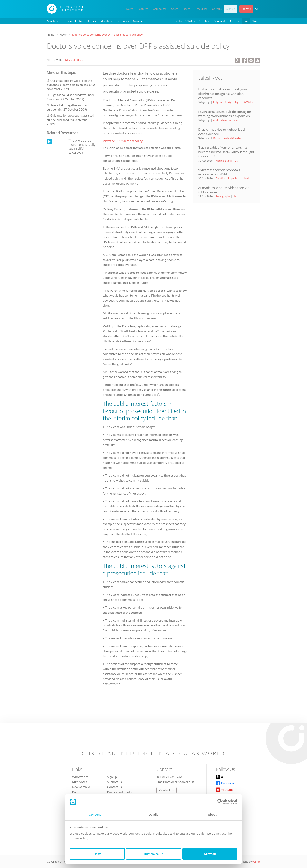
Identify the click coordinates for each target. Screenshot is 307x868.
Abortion (52, 21)
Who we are (80, 777)
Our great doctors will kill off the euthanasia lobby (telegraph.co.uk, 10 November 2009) (71, 85)
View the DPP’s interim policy (123, 141)
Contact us (114, 787)
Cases (175, 9)
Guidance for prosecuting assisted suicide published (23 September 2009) (70, 120)
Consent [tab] (95, 814)
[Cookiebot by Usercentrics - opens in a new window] (220, 802)
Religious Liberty (222, 102)
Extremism (122, 21)
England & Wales (185, 21)
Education (106, 21)
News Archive (81, 787)
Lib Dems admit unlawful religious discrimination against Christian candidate (223, 94)
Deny (97, 854)
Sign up (231, 9)
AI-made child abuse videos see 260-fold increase (225, 190)
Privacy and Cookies (121, 792)
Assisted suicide (222, 120)
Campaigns (160, 9)
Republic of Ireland (238, 178)
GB (239, 21)
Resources (201, 9)
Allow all (210, 854)
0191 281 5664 (172, 777)
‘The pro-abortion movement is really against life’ (82, 144)
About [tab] (212, 814)
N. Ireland (205, 21)
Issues (186, 9)
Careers (217, 9)
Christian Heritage (73, 21)
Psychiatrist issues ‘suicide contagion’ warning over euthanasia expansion (225, 114)
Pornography (223, 196)
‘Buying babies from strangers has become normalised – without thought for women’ (226, 152)
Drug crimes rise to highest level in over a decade (223, 132)
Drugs (92, 21)
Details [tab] (153, 814)
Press (76, 792)
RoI (246, 21)
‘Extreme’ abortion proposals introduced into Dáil (219, 172)
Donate (246, 9)
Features (143, 9)
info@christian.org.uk (180, 782)
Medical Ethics (74, 60)
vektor (256, 861)
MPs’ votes (79, 782)
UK (231, 21)
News (130, 9)
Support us (114, 782)
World (256, 21)
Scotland (220, 21)
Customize (154, 854)
